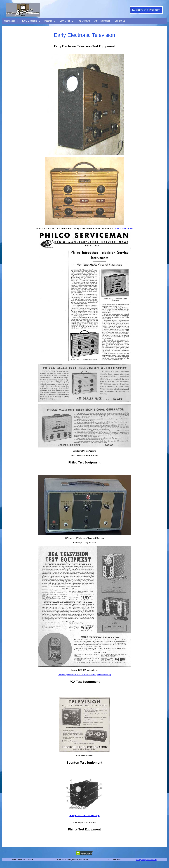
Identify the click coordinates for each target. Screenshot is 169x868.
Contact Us (120, 21)
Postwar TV (50, 21)
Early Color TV (66, 21)
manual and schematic (124, 228)
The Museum (84, 21)
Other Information (102, 21)
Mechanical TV (11, 21)
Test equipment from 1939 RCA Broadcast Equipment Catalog (84, 675)
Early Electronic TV (31, 21)
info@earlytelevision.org (147, 860)
